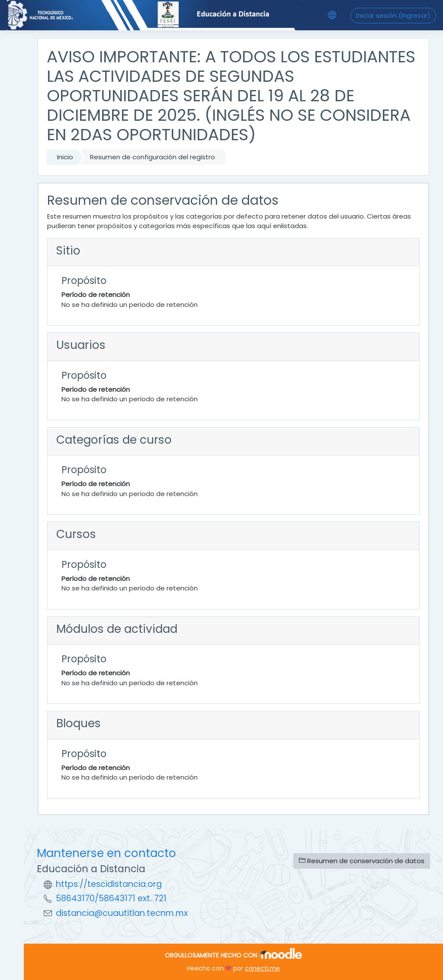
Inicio (65, 157)
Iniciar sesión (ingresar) (393, 15)
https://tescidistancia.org (109, 884)
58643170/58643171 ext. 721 (111, 898)
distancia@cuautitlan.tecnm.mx (122, 913)
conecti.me (262, 968)
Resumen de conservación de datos (362, 861)
